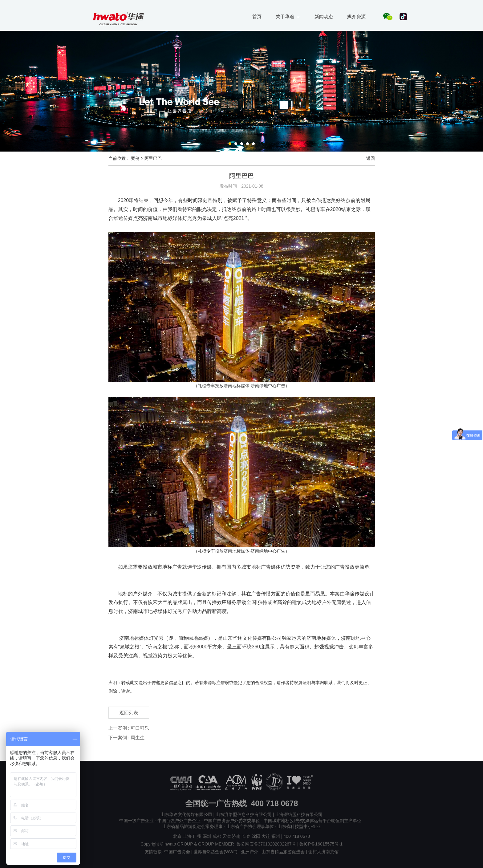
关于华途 (288, 16)
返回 (371, 158)
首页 (257, 16)
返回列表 (129, 713)
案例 (135, 158)
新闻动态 (324, 16)
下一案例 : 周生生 (127, 738)
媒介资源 (356, 16)
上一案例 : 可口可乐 (129, 728)
